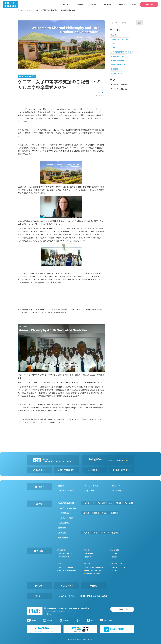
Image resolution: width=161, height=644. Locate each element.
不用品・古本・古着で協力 (93, 570)
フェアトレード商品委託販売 (67, 570)
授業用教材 (95, 513)
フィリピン (87, 533)
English (114, 35)
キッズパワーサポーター (66, 554)
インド (95, 533)
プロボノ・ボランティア (119, 567)
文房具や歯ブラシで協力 (93, 574)
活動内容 (85, 4)
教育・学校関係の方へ (67, 470)
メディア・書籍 (116, 491)
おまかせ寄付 (89, 554)
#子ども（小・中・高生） (121, 84)
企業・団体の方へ (122, 470)
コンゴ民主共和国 (114, 533)
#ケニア (102, 92)
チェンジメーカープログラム (67, 508)
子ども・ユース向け (67, 518)
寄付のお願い (115, 69)
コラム (113, 43)
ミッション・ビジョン (92, 486)
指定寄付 (88, 557)
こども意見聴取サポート (66, 523)
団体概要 (72, 4)
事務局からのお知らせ (118, 60)
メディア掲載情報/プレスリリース (121, 52)
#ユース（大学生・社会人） (122, 89)
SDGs (111, 503)
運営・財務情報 (90, 491)
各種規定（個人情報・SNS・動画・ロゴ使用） (94, 596)
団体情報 (61, 486)
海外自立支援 (62, 533)
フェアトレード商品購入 (66, 567)
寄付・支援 (99, 4)
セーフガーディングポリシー (67, 596)
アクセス (48, 614)
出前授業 (86, 513)
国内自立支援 (62, 528)
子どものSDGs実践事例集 (110, 513)
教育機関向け (65, 513)
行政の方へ (95, 470)
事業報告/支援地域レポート (119, 65)
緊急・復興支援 (63, 538)
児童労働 (119, 503)
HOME (21, 10)
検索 (140, 23)
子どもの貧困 (129, 503)
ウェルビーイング (89, 503)
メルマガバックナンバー (118, 56)
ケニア (103, 533)
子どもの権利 (102, 503)
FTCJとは (58, 4)
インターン (115, 570)
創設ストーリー (116, 486)
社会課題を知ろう (116, 73)
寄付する (145, 4)
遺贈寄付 (115, 557)
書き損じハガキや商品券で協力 (95, 567)
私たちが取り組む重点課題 (66, 503)
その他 (113, 48)
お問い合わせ (119, 609)
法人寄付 (115, 554)
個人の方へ (40, 470)
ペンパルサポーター (65, 557)
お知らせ (114, 4)
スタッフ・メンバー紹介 (66, 491)
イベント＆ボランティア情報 (120, 39)
